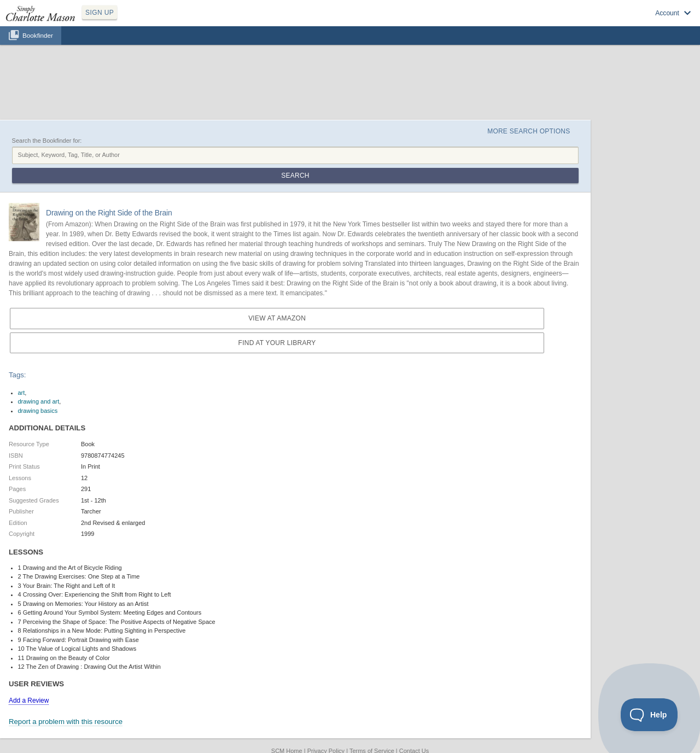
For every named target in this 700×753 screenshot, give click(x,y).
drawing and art (39, 401)
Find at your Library (277, 343)
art (22, 393)
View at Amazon (277, 318)
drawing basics (38, 411)
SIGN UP (100, 13)
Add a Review (29, 701)
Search (295, 176)
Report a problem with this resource (66, 722)
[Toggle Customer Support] (649, 715)
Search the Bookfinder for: (47, 141)
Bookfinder (38, 35)
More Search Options (529, 131)
